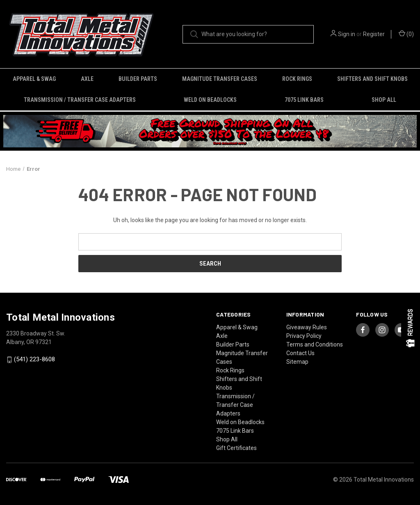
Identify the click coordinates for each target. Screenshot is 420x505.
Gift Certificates (236, 448)
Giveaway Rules (307, 327)
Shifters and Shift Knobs (372, 79)
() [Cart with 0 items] (406, 34)
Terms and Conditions (315, 344)
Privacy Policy (304, 336)
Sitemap (297, 362)
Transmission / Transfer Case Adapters (80, 100)
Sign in (347, 34)
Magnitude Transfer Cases (220, 79)
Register (374, 34)
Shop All (384, 100)
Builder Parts (138, 79)
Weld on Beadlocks (210, 100)
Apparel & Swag (34, 79)
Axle (87, 79)
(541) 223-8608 (34, 359)
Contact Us (300, 353)
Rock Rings (297, 79)
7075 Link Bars (304, 100)
